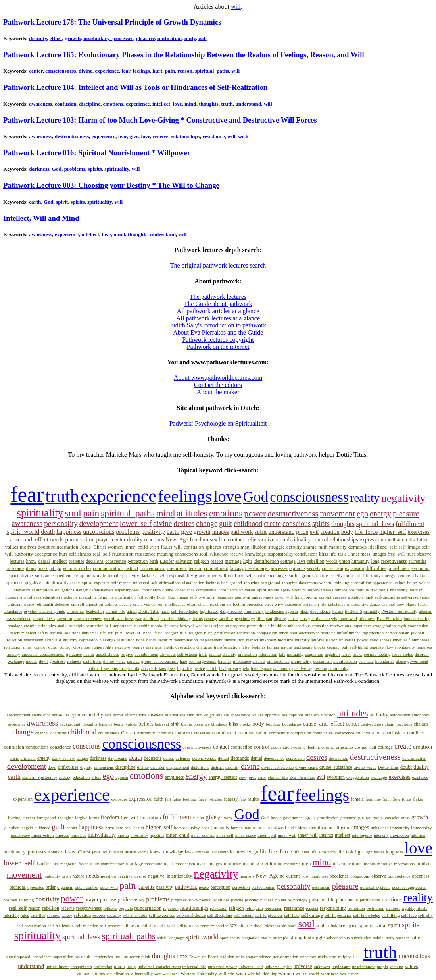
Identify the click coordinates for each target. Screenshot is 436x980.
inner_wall (348, 618)
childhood (248, 524)
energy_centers (397, 576)
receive (161, 136)
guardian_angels (323, 618)
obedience (65, 576)
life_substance (333, 604)
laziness (213, 583)
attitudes (192, 513)
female (114, 576)
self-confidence (261, 576)
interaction (268, 654)
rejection (221, 626)
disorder (422, 654)
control (320, 540)
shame (310, 547)
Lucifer (167, 561)
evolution (420, 568)
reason (185, 71)
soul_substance (214, 554)
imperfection (373, 633)
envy (279, 604)
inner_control (35, 647)
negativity (403, 498)
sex (214, 540)
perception (138, 561)
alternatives (309, 633)
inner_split (288, 633)
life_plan (264, 618)
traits (203, 654)
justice (199, 668)
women (115, 547)
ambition (151, 618)
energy (380, 514)
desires (184, 523)
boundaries (385, 661)
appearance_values (389, 583)
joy (414, 633)
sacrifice (226, 618)
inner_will (216, 576)
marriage (233, 561)
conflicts (236, 576)
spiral (87, 583)
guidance (74, 654)
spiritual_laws (375, 524)
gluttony (70, 640)
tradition (378, 590)
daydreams (308, 583)
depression (88, 640)
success (339, 597)
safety (43, 633)
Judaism (417, 590)
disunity (38, 38)
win (246, 668)
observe (424, 554)
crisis (138, 604)
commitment (216, 568)
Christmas (76, 611)
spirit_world (23, 532)
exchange (16, 661)
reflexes (34, 597)
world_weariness (119, 618)
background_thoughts (240, 583)
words (331, 561)
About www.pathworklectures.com (218, 378)
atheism (426, 611)
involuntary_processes (108, 38)
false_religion (166, 633)
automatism (16, 597)
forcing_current (318, 597)
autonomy (282, 668)
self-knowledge (185, 611)
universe (271, 540)
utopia (157, 626)
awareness (40, 104)
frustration (123, 554)
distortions (92, 661)
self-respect (122, 583)
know (32, 561)
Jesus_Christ (93, 547)
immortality (302, 661)
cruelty (336, 576)
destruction (185, 647)
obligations (64, 590)
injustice (184, 668)
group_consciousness (160, 661)
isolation (355, 597)
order (75, 583)
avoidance (371, 604)
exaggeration (385, 626)
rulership (142, 626)
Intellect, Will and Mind (41, 218)
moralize (285, 640)
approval (242, 597)
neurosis (328, 633)
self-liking (359, 647)
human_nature (279, 647)
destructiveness (72, 136)
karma (338, 611)
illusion (259, 547)
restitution (126, 640)
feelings (141, 71)
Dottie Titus (149, 611)
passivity (131, 576)
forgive (127, 654)
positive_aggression (310, 668)
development (99, 523)
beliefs (253, 540)
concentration (153, 568)
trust (410, 554)
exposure (102, 583)
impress (353, 604)
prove (252, 626)
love (178, 104)
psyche (126, 604)
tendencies (275, 611)
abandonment (146, 654)
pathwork (242, 532)
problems (75, 169)
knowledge (256, 554)
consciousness (61, 71)
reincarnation (65, 547)
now (400, 604)
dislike (215, 654)
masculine (88, 597)
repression (246, 633)
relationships (185, 136)
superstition (361, 583)
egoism (292, 611)
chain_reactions (212, 604)
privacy (235, 668)
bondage (15, 626)
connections (186, 554)
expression (372, 540)
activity (294, 547)
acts (144, 668)
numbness (421, 640)
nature (322, 576)
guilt (226, 524)
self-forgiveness (203, 661)
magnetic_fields (160, 647)
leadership (95, 611)
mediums (69, 597)
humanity (360, 561)
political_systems (103, 668)
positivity (153, 532)
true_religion (191, 633)
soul (73, 513)
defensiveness (101, 590)
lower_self (136, 523)
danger (82, 590)
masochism (34, 640)
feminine (106, 597)
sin (74, 604)
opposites (255, 604)
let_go (55, 568)
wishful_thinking (334, 583)
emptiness (86, 576)
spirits (95, 169)
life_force (366, 532)
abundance (13, 611)
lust (58, 640)
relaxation (13, 647)
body (347, 532)
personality (61, 523)
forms (198, 618)
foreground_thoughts (279, 583)
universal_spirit (253, 590)
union (345, 561)
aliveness (168, 654)
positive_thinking (176, 618)
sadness (111, 604)
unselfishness (107, 654)
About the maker (218, 392)
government (418, 661)
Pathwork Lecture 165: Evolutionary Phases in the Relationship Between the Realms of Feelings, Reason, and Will (184, 55)
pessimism (323, 661)
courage (288, 561)
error (269, 604)
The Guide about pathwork (218, 304)
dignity (280, 618)
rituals (264, 626)
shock (293, 618)
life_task (337, 554)
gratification (225, 633)
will (236, 7)
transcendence (19, 618)
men (245, 547)
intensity (302, 640)
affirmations (170, 583)
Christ (353, 554)
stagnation (314, 654)
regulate (376, 647)
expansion (354, 568)
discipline (90, 104)
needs (57, 539)
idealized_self (382, 547)
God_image (178, 597)
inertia (134, 668)
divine (85, 71)
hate (183, 661)
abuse (401, 661)
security (165, 640)
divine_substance (37, 576)
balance (225, 661)
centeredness (44, 618)
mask (43, 568)
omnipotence (278, 661)
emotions (113, 104)
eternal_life (115, 611)
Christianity (398, 590)
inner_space (261, 668)
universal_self (145, 583)
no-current (177, 568)
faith (323, 547)
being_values (419, 583)
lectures (17, 561)
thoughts (208, 104)
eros (303, 618)
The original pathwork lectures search (218, 265)
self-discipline (387, 597)
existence (293, 604)
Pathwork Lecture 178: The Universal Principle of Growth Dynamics (112, 22)
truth (227, 104)
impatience (362, 626)
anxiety (13, 654)
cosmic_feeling (377, 654)
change (207, 523)
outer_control (60, 647)
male (101, 576)
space (14, 576)
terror (346, 654)
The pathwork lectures (218, 297)
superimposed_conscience (138, 590)
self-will (166, 925)
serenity (17, 633)
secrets (314, 568)
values (12, 547)
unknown (268, 640)
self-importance (119, 626)
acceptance (46, 554)
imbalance (242, 661)
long (375, 561)
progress (238, 626)
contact (236, 540)
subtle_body (156, 597)
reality (365, 498)
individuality (297, 540)
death (48, 532)
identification (266, 561)
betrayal (187, 626)
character (204, 647)
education (51, 597)
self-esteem (187, 654)
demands (357, 547)
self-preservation (416, 597)
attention (64, 618)
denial (44, 561)
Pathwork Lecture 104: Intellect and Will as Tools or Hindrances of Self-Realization (135, 87)
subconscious (299, 626)
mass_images (373, 554)
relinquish (44, 604)
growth (73, 38)
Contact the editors (218, 385)
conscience (116, 561)
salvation (184, 561)
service (133, 661)
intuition (278, 626)
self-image (409, 547)
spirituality (117, 169)
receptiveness (394, 561)
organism (311, 604)
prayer (103, 540)
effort (56, 38)
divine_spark (279, 590)
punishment (399, 568)
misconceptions (21, 568)
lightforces (209, 611)
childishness (380, 640)
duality (135, 540)
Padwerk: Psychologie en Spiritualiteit (218, 423)
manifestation (345, 661)
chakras (420, 576)
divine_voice (114, 661)
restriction (95, 626)
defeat (31, 633)
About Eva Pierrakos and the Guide (218, 332)
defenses (62, 604)
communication (108, 568)
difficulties (376, 568)
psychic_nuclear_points (44, 611)
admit (132, 611)
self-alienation (90, 604)
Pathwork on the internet (218, 347)
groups (308, 576)
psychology (245, 618)
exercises (419, 532)
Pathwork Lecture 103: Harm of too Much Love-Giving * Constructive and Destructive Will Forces (160, 120)
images (220, 532)
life (223, 540)
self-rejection (87, 926)
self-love (197, 597)
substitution (234, 640)
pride (302, 532)
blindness (367, 618)
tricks (357, 654)
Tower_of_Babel (138, 633)
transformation (227, 647)
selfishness (80, 554)
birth (154, 561)
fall (140, 597)
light (248, 561)
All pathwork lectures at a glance (218, 318)
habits (152, 640)
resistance (214, 136)
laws (302, 561)
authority (24, 554)
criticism (15, 604)
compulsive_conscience (217, 590)
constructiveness (88, 618)
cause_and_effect (28, 539)
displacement (211, 640)
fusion (423, 604)
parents (74, 539)
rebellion (316, 561)
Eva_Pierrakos (390, 618)
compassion (267, 633)
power (255, 513)
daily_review (231, 611)
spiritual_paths (212, 71)
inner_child (136, 547)
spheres (213, 547)
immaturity (254, 611)
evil (314, 532)
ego (362, 514)
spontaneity (405, 647)
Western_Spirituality (399, 611)
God (57, 169)
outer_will (284, 597)
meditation (396, 540)
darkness (39, 169)
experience (107, 71)
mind (190, 104)
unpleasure (303, 647)
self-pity (115, 633)
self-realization (325, 640)
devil (43, 661)
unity (190, 38)
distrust (259, 661)
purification (126, 597)
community (338, 668)
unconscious (99, 532)
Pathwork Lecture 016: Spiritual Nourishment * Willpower (97, 153)
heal (223, 668)
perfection (236, 604)
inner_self (401, 640)
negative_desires (130, 647)
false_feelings (253, 647)
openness (14, 583)
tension (196, 568)
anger (282, 576)
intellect (161, 104)
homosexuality (417, 618)
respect (252, 640)
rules (208, 633)
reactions (154, 540)
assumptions (42, 590)
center (36, 71)
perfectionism (397, 633)
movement (338, 514)
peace (29, 604)
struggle (277, 547)
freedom (199, 540)
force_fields (402, 654)
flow (389, 647)
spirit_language (220, 597)
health (89, 654)
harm (165, 611)
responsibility (280, 554)
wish (243, 136)
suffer (294, 576)
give (134, 136)
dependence (321, 611)
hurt (157, 71)
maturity (338, 547)
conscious (297, 524)
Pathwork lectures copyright (218, 340)
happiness (69, 532)
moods (32, 661)
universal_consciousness (43, 654)
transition (321, 626)
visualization (193, 583)
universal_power (354, 640)
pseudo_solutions (65, 633)
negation (332, 654)
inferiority (21, 590)
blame (411, 604)
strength (231, 547)
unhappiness (263, 597)
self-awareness (320, 590)
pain (170, 71)
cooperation (418, 626)
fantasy (237, 568)
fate (282, 654)
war (139, 618)
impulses (424, 647)
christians (157, 668)
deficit (212, 668)
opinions (297, 568)
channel (388, 604)
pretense (76, 561)
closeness (82, 647)
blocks (320, 647)
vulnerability (102, 647)
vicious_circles (77, 568)
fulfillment (410, 524)
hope (140, 640)
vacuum (299, 590)
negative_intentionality (47, 583)
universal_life (94, 633)
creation (330, 532)
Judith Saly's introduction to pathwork (218, 325)
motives (28, 547)
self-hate (366, 661)
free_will (396, 554)
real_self (102, 554)
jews (171, 668)
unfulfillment (348, 633)
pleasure (146, 38)
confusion (66, 104)
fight (299, 597)
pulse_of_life (357, 576)
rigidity (363, 590)
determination (186, 640)
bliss (323, 554)
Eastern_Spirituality (362, 611)
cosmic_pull (338, 647)
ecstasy (211, 618)
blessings (107, 640)
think (369, 597)
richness (74, 661)
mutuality (295, 654)
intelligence (175, 604)
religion (201, 561)
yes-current (154, 604)
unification (170, 38)
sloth (49, 640)
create (272, 524)
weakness (204, 626)
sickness (171, 626)
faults (166, 547)
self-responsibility (176, 576)
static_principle (71, 626)
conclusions (306, 554)
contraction (332, 568)
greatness (57, 661)
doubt (44, 547)
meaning (165, 554)
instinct (131, 568)
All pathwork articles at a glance (218, 311)
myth (402, 626)
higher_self (393, 532)
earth (35, 202)
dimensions (345, 590)
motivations (340, 626)
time (89, 539)
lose (123, 668)
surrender (417, 561)
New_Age (177, 540)
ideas (304, 611)
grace (200, 576)
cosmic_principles (40, 626)
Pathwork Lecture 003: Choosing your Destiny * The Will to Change (111, 185)
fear (126, 71)
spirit (62, 202)
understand (248, 104)
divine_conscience (178, 590)
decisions (95, 561)
